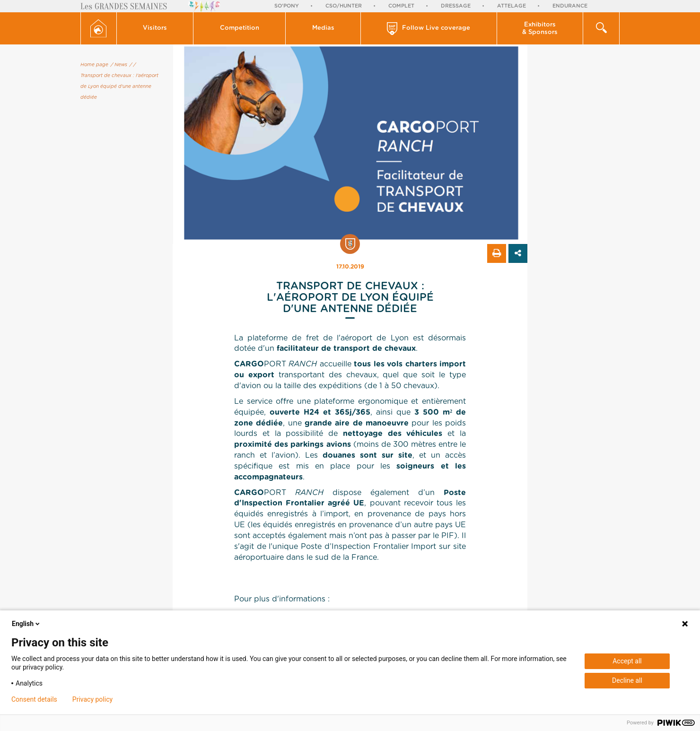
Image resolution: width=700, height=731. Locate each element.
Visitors (155, 28)
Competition (240, 28)
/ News (119, 65)
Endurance (570, 6)
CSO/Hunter (344, 6)
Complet (401, 6)
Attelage (512, 6)
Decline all (627, 680)
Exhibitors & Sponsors (540, 29)
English (26, 624)
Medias (323, 28)
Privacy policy (92, 699)
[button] (155, 28)
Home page (94, 65)
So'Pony (287, 6)
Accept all (627, 661)
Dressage (456, 6)
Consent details (34, 699)
